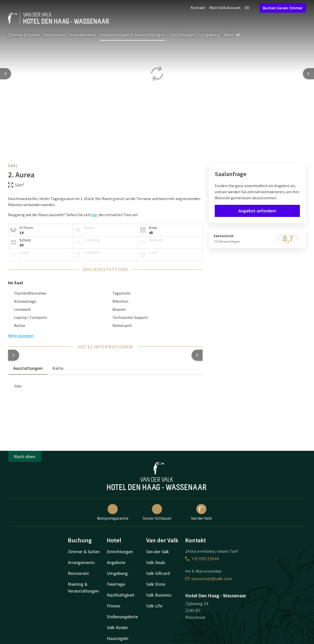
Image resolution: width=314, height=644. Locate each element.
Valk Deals (156, 562)
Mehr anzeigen (21, 335)
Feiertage (116, 584)
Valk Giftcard (158, 573)
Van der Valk (201, 512)
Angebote (116, 562)
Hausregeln (118, 638)
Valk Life (154, 606)
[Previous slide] (6, 74)
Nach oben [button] (25, 456)
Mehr (232, 35)
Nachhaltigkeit (121, 595)
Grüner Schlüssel (157, 512)
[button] (14, 355)
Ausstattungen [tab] (28, 368)
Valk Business (159, 595)
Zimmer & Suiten (24, 35)
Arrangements (83, 35)
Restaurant (54, 35)
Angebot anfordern (257, 211)
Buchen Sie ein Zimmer (283, 8)
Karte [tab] (58, 368)
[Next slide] (308, 74)
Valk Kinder (117, 627)
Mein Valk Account (225, 8)
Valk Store (156, 584)
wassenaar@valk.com (209, 579)
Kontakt (198, 8)
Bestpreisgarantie (113, 512)
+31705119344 (202, 559)
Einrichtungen (182, 35)
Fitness (114, 606)
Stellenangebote (122, 617)
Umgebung (210, 35)
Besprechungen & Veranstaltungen (133, 35)
